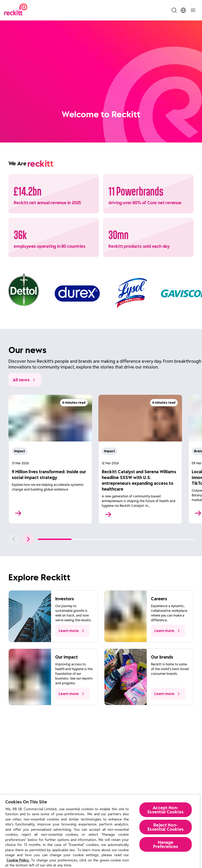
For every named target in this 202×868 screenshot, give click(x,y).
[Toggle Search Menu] (174, 10)
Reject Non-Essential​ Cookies (166, 827)
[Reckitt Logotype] (16, 10)
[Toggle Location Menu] (183, 10)
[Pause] (194, 133)
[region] (100, 831)
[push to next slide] (28, 539)
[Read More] (50, 459)
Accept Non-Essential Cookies (166, 810)
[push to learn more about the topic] (72, 631)
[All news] (25, 380)
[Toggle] (193, 10)
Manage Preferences (166, 844)
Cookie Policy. (18, 860)
